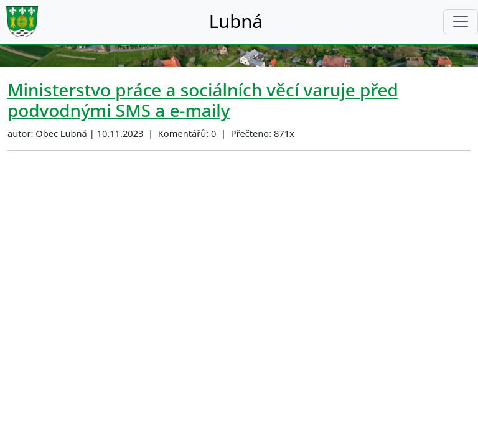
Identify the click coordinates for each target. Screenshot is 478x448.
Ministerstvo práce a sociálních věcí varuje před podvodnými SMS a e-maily (203, 100)
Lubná (236, 21)
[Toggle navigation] (461, 22)
